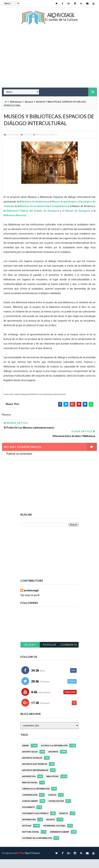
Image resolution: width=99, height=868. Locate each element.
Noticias (27, 835)
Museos (29, 102)
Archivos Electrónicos (35, 773)
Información (29, 828)
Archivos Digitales (32, 767)
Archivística (29, 785)
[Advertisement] (49, 59)
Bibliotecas (16, 102)
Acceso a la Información (54, 754)
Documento (28, 816)
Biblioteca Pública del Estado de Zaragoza (33, 219)
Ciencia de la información (36, 798)
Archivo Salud (30, 761)
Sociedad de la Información (37, 847)
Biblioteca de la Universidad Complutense (42, 215)
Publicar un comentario (19, 463)
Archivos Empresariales (35, 779)
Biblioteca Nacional (15, 224)
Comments (69, 653)
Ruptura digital (31, 841)
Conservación (30, 804)
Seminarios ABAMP (60, 841)
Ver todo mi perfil (30, 604)
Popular (50, 653)
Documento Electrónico (35, 822)
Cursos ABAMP (30, 810)
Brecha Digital (30, 791)
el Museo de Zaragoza (76, 219)
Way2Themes (32, 862)
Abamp (26, 754)
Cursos (52, 804)
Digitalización (56, 810)
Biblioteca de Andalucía (33, 210)
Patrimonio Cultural (54, 835)
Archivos (53, 761)
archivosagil (31, 599)
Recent (30, 653)
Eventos (64, 822)
